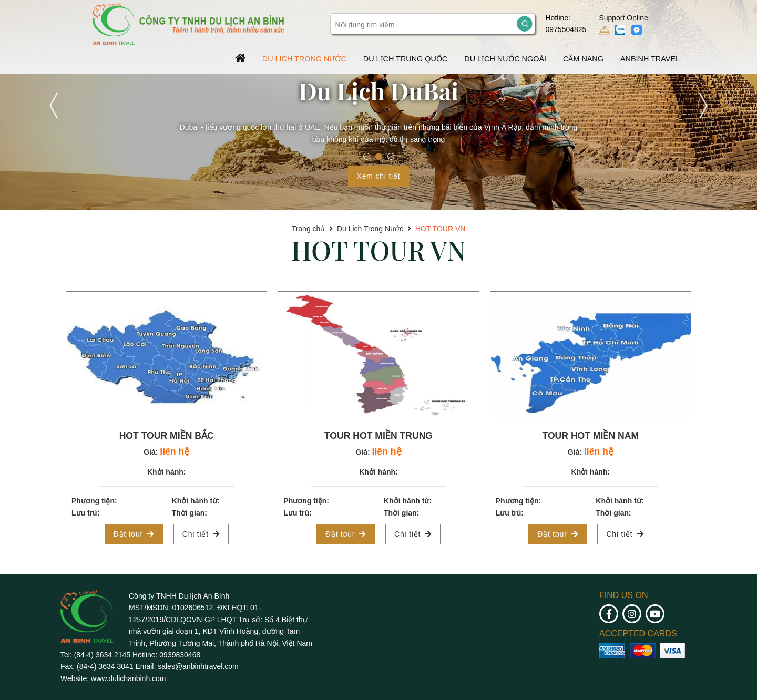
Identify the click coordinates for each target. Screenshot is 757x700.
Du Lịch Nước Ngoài (505, 59)
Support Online (623, 25)
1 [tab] (367, 156)
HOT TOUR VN (441, 229)
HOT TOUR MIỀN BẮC (167, 436)
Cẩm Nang (583, 59)
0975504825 (566, 29)
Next (702, 105)
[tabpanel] (378, 105)
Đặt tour (134, 534)
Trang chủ (309, 229)
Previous (55, 105)
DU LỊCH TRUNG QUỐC (405, 59)
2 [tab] (379, 156)
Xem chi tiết (379, 176)
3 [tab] (391, 156)
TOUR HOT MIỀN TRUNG (378, 436)
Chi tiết (201, 534)
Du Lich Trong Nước (304, 59)
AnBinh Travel (650, 59)
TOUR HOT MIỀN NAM (590, 436)
